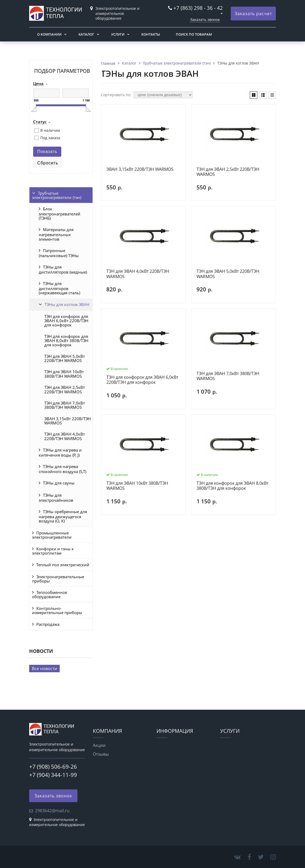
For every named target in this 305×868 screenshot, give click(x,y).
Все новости (44, 669)
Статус (40, 122)
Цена (38, 84)
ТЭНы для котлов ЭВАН (67, 304)
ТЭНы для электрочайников (56, 498)
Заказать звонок (205, 20)
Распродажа (48, 624)
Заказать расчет (253, 14)
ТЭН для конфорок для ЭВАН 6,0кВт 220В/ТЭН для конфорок (66, 321)
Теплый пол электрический (63, 565)
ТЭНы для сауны (59, 483)
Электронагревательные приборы (58, 579)
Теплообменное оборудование (50, 594)
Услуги (118, 34)
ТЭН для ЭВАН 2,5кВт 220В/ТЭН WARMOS (65, 389)
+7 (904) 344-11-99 (53, 775)
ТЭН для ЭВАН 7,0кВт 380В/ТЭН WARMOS (65, 405)
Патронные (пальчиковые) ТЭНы (59, 253)
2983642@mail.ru (52, 811)
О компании (49, 34)
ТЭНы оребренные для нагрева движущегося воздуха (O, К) (63, 516)
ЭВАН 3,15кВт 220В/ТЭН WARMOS (67, 421)
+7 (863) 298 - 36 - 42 (198, 8)
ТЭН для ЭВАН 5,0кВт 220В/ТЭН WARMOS (65, 358)
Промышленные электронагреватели (52, 535)
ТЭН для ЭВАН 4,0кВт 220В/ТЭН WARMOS (65, 436)
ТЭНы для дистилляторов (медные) (63, 269)
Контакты (151, 34)
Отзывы (101, 754)
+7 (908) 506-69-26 (53, 767)
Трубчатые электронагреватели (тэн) (57, 195)
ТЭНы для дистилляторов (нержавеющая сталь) (59, 288)
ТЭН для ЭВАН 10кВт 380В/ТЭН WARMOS (64, 374)
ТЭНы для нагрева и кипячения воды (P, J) (60, 452)
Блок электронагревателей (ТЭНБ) (60, 213)
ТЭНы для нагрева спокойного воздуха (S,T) (62, 469)
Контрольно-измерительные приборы (57, 610)
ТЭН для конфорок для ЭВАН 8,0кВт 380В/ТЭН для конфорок (66, 341)
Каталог (86, 34)
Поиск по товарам (194, 34)
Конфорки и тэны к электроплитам (53, 551)
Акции (99, 745)
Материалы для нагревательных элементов (56, 234)
